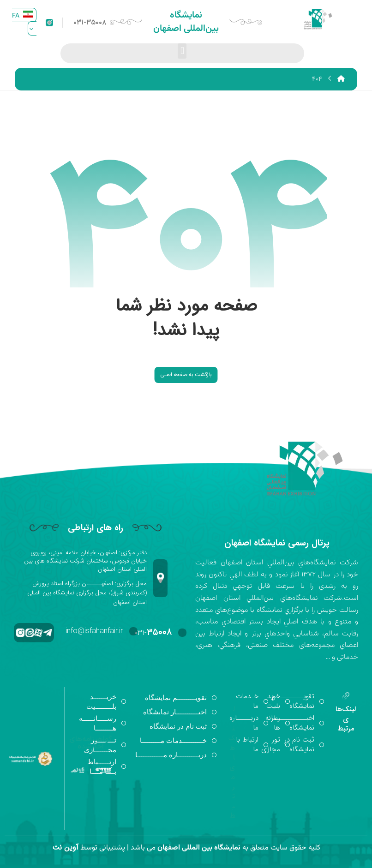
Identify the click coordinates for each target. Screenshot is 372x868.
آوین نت (65, 847)
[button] (182, 51)
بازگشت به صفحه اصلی (186, 374)
